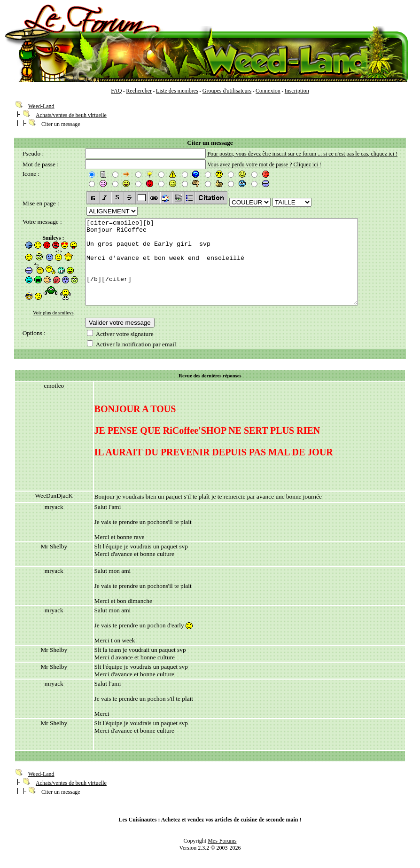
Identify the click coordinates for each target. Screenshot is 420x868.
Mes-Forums (222, 846)
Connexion (268, 91)
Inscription (297, 91)
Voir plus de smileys (53, 313)
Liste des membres (177, 91)
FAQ (116, 91)
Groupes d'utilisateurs (227, 91)
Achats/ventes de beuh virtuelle (71, 115)
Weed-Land (41, 106)
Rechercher (139, 91)
